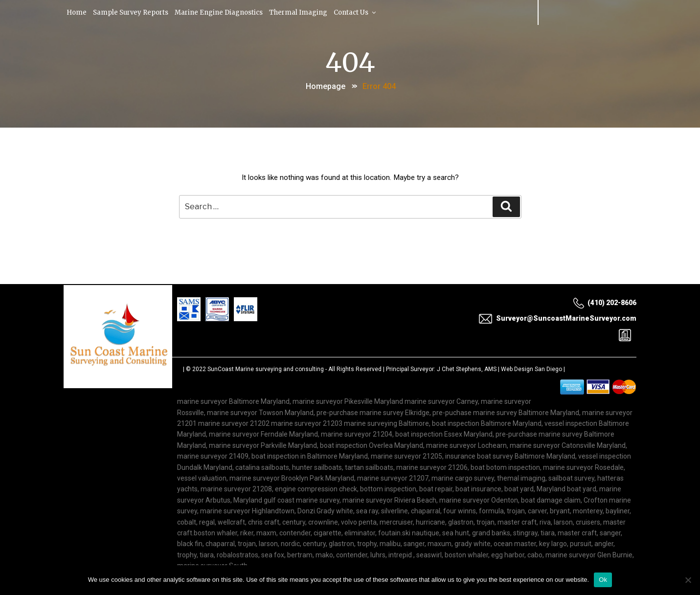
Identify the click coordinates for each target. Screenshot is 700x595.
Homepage (326, 85)
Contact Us (360, 12)
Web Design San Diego (531, 370)
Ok (603, 580)
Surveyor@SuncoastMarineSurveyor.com (557, 319)
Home (77, 12)
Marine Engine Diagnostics (222, 12)
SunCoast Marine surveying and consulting (266, 370)
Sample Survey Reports (133, 12)
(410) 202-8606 (605, 303)
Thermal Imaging (302, 12)
